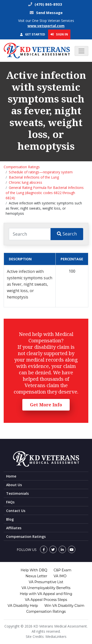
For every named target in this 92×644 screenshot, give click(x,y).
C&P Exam (63, 570)
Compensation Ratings (22, 167)
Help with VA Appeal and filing (46, 594)
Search (67, 234)
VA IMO (60, 576)
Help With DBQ (34, 570)
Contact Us (16, 511)
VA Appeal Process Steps (46, 600)
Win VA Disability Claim (64, 606)
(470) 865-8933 (48, 4)
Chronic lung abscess (26, 182)
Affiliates (14, 528)
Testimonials (17, 493)
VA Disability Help (23, 606)
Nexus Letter (36, 576)
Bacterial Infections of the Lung (34, 177)
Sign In (59, 34)
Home (11, 476)
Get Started (33, 34)
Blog (10, 519)
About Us (14, 485)
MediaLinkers (56, 636)
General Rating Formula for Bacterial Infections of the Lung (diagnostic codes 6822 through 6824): (45, 193)
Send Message (49, 13)
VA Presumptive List (46, 582)
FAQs (10, 502)
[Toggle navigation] (81, 51)
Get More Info (46, 405)
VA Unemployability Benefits (46, 588)
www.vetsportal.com (46, 26)
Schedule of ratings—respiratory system (41, 172)
